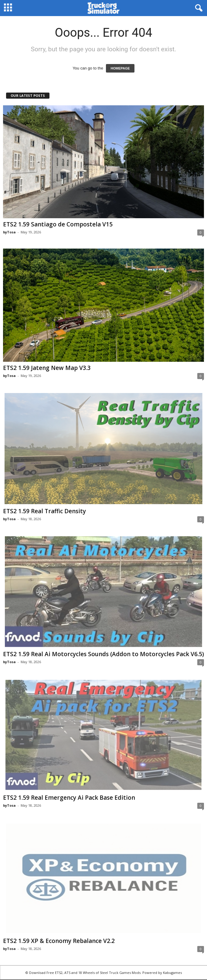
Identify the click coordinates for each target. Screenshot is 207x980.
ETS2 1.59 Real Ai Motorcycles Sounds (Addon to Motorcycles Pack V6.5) (103, 654)
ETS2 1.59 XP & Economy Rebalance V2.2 (59, 941)
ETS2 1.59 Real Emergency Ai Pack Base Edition (69, 798)
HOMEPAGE (120, 68)
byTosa (9, 232)
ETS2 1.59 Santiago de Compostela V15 (58, 224)
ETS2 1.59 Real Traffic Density (44, 511)
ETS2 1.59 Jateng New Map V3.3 (47, 368)
